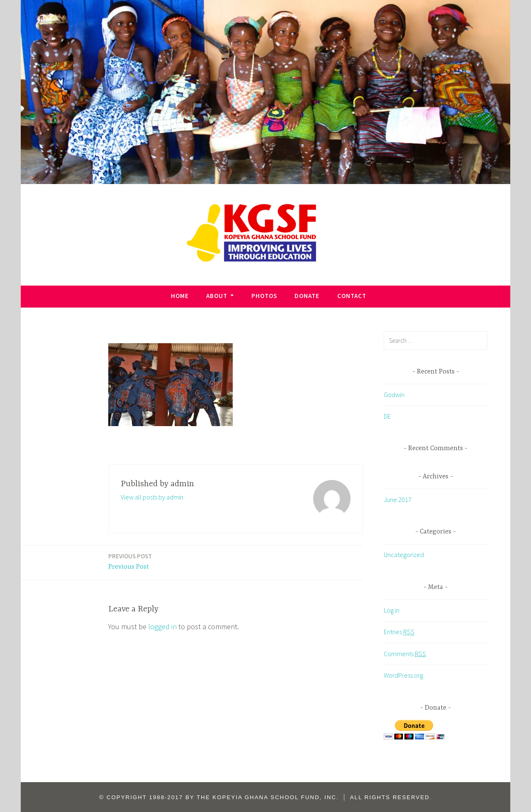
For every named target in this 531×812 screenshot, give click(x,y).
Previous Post (130, 561)
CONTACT (352, 296)
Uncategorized (404, 555)
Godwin (394, 395)
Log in (392, 610)
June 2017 (398, 499)
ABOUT (217, 296)
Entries (399, 632)
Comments (405, 654)
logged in (162, 627)
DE (387, 416)
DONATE (307, 296)
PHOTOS (264, 296)
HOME (180, 296)
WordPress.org (403, 675)
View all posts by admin (152, 497)
